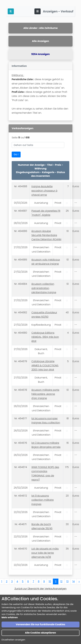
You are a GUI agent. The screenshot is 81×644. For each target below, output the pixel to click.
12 (61, 581)
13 (67, 581)
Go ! (16, 154)
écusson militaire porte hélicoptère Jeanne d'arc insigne (45, 394)
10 (50, 581)
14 (74, 581)
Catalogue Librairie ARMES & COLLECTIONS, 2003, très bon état (45, 365)
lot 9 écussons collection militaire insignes (43, 500)
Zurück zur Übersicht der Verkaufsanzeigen (40, 589)
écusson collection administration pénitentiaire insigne (44, 288)
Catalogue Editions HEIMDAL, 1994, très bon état (45, 337)
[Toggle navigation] (38, 11)
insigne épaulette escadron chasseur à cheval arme (44, 191)
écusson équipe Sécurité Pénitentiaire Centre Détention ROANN (46, 235)
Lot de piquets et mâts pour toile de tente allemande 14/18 (45, 553)
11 (56, 581)
